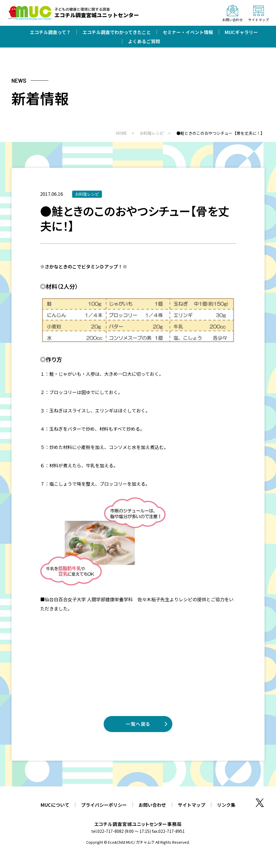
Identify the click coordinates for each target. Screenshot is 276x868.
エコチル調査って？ (50, 32)
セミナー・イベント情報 (188, 32)
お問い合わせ (152, 805)
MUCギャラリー (241, 32)
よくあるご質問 (144, 41)
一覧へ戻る (138, 724)
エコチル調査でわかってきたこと (117, 32)
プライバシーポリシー (104, 805)
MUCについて (55, 805)
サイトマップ (192, 805)
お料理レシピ (87, 194)
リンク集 (226, 805)
